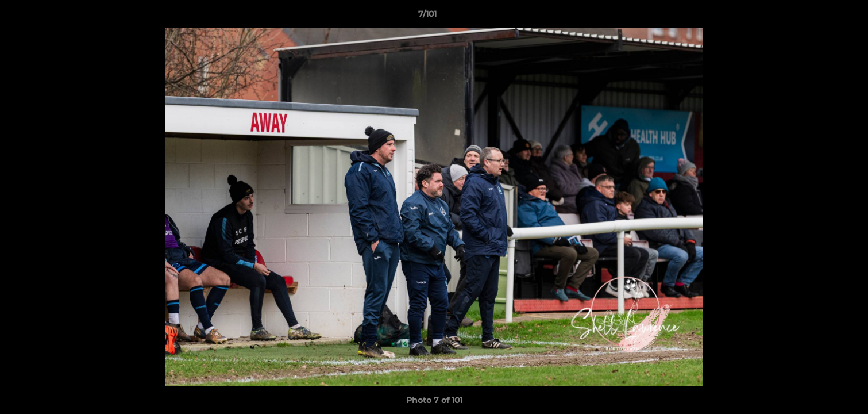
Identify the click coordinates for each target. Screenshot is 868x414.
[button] (820, 17)
